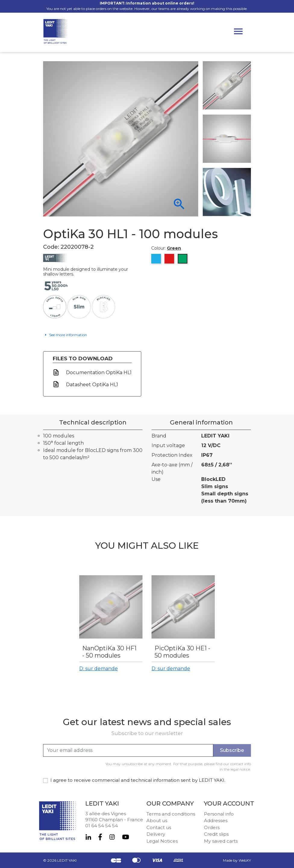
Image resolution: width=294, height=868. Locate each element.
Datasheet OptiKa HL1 (91, 385)
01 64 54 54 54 (102, 826)
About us (157, 821)
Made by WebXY (237, 860)
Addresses (216, 821)
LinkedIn (88, 837)
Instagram (112, 837)
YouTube (126, 837)
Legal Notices (162, 841)
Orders (212, 827)
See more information (68, 335)
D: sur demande (99, 669)
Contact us (159, 827)
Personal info (219, 814)
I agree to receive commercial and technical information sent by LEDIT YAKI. (138, 780)
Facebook (100, 837)
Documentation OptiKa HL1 (98, 372)
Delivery (156, 834)
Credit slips (216, 834)
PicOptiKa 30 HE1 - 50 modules (182, 652)
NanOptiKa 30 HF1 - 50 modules (109, 652)
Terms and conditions (171, 814)
